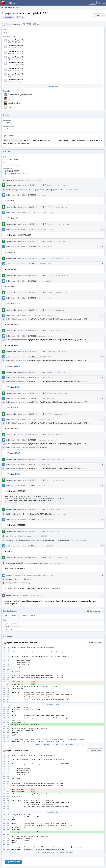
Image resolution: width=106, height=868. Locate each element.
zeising (18, 24)
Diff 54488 (32, 264)
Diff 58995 (32, 440)
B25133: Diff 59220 (44, 509)
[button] (104, 3)
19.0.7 (17, 453)
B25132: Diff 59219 (44, 480)
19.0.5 (17, 408)
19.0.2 (17, 345)
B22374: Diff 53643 (44, 185)
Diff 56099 (32, 336)
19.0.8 (17, 474)
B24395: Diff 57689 (44, 414)
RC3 (17, 200)
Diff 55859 (32, 315)
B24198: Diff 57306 (44, 393)
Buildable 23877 (13, 171)
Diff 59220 (32, 485)
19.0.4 (17, 387)
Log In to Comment (13, 861)
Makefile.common (14, 627)
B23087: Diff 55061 (44, 310)
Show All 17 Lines (53, 704)
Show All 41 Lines (52, 744)
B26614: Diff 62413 (44, 531)
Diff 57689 (32, 398)
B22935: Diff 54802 (44, 293)
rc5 (16, 252)
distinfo (10, 630)
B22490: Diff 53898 (44, 224)
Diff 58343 (32, 419)
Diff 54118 (32, 246)
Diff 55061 (32, 298)
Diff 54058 (32, 229)
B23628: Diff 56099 (44, 351)
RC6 (17, 269)
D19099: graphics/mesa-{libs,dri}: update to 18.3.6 (46, 190)
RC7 (17, 286)
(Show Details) (42, 447)
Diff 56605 (32, 357)
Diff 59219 (32, 464)
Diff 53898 (32, 212)
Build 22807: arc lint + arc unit (18, 173)
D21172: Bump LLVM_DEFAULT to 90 (37, 514)
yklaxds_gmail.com (15, 103)
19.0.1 (17, 324)
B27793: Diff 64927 (44, 557)
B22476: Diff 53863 (44, 207)
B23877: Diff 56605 (44, 372)
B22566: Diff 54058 (44, 241)
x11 (8, 129)
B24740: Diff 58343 (44, 435)
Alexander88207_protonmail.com (20, 95)
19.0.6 (17, 428)
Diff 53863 (32, 195)
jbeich (9, 123)
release (18, 303)
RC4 (17, 218)
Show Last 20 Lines (66, 744)
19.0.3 (17, 366)
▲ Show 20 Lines (39, 744)
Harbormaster (11, 185)
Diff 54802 (32, 281)
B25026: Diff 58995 (44, 459)
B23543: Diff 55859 (44, 330)
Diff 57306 (32, 377)
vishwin (11, 99)
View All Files (53, 86)
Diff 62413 (32, 519)
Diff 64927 (32, 546)
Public (21, 17)
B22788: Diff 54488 (44, 275)
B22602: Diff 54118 (44, 258)
